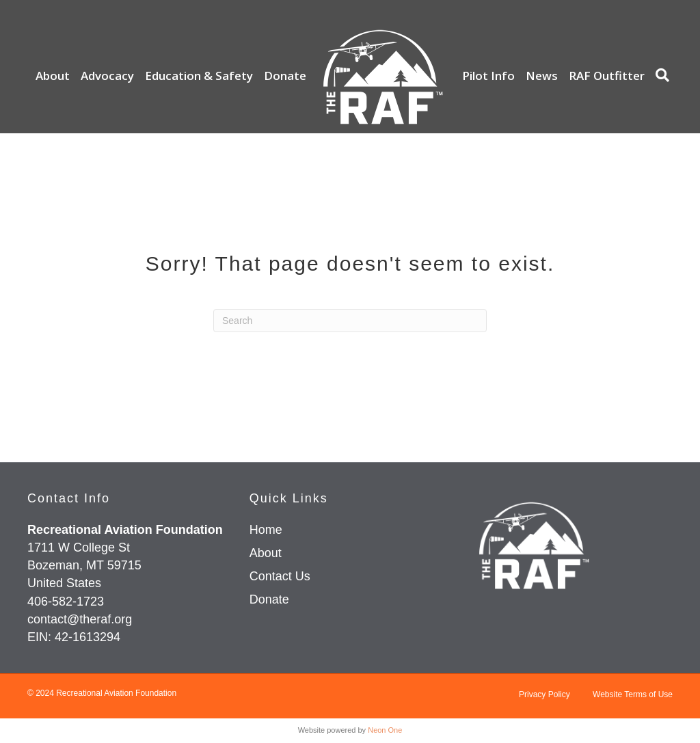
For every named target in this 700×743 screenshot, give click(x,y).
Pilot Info (488, 76)
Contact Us (280, 576)
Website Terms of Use (633, 694)
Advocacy (107, 76)
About (53, 76)
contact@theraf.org (80, 619)
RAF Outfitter (607, 76)
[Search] (659, 75)
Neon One (385, 730)
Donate (285, 76)
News (542, 76)
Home (266, 530)
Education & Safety (199, 76)
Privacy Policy (544, 694)
